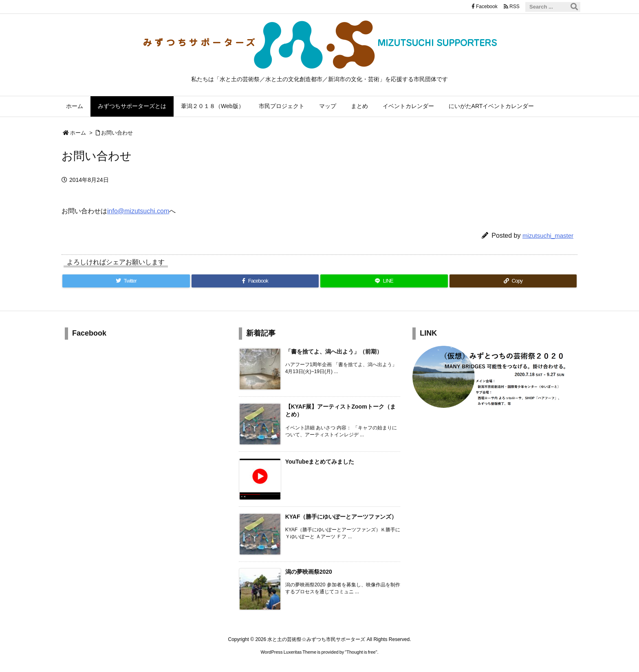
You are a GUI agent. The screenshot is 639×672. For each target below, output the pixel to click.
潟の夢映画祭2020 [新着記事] (309, 572)
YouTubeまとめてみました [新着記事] (320, 462)
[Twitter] (126, 281)
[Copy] (513, 281)
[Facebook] (255, 281)
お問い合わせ (117, 133)
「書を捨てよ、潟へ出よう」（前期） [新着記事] (334, 351)
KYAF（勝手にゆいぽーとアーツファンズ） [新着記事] (341, 517)
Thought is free (361, 652)
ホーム (78, 133)
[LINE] (384, 281)
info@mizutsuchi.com (138, 211)
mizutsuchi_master (548, 235)
